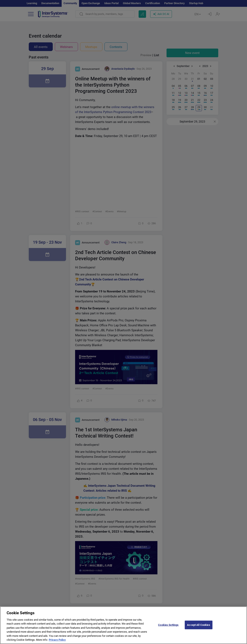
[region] (123, 625)
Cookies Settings (168, 625)
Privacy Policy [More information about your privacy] (57, 640)
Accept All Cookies (198, 625)
